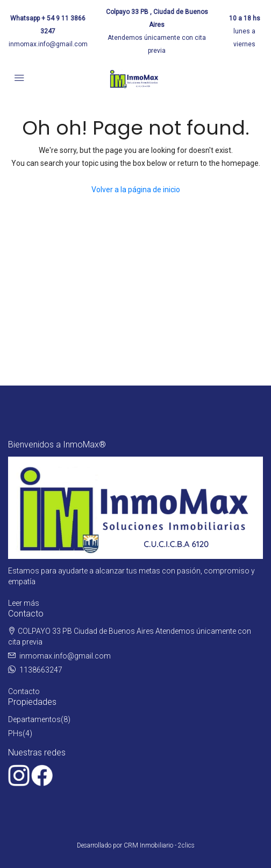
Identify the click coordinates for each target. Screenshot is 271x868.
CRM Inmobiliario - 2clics (159, 845)
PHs (15, 733)
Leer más (24, 603)
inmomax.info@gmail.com (48, 44)
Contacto (24, 691)
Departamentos (34, 719)
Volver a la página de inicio (136, 190)
